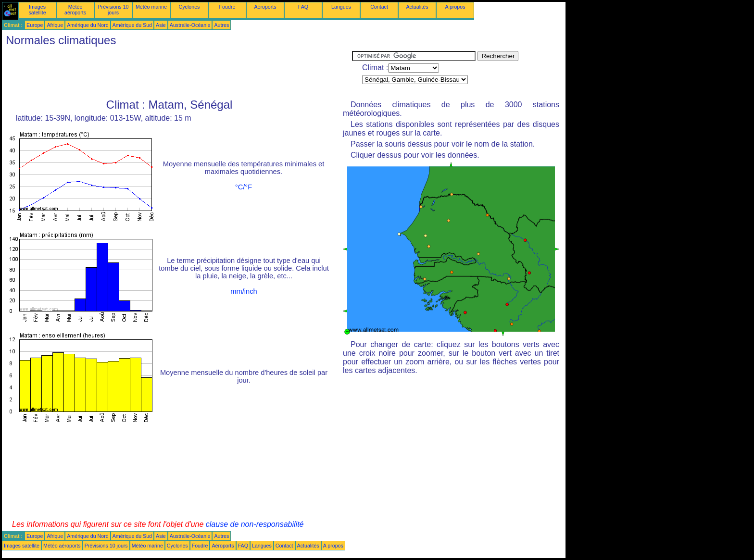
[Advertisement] (177, 73)
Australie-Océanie (190, 25)
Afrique (55, 25)
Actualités (417, 7)
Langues (341, 7)
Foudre (227, 7)
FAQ (303, 7)
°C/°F (244, 187)
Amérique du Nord (88, 25)
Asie (161, 25)
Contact (379, 7)
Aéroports (265, 7)
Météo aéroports (75, 10)
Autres (221, 25)
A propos (455, 7)
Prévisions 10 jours (113, 10)
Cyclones (189, 7)
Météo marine (151, 7)
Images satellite (37, 10)
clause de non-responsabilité (255, 524)
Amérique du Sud (132, 25)
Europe (35, 25)
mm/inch (244, 291)
